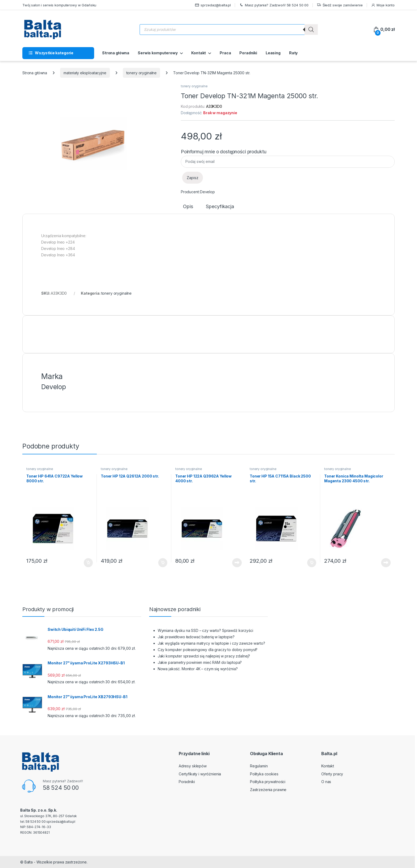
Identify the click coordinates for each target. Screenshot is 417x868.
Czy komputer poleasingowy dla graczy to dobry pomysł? (208, 650)
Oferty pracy (332, 774)
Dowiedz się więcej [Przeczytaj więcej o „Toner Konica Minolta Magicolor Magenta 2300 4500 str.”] (386, 563)
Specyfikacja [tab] (220, 207)
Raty (293, 53)
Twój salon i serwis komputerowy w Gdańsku (59, 5)
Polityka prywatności (268, 782)
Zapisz (193, 178)
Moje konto (383, 5)
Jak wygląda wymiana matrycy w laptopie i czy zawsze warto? (211, 643)
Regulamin (259, 766)
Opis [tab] (188, 207)
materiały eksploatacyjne (85, 73)
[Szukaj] (311, 30)
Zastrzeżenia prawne (268, 790)
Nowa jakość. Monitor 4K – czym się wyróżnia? (198, 669)
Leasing (273, 53)
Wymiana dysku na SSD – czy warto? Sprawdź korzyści (205, 630)
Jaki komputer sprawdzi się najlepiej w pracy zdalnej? (204, 656)
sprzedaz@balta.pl (213, 5)
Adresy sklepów (193, 766)
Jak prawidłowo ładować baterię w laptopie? (196, 637)
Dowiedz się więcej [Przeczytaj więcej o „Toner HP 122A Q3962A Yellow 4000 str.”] (237, 563)
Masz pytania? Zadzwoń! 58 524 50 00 (274, 5)
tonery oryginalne (142, 73)
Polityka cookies (264, 774)
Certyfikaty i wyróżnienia (200, 774)
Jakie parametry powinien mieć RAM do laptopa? (200, 662)
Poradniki (248, 53)
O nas (326, 782)
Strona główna (116, 53)
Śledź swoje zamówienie (340, 5)
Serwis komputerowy (158, 53)
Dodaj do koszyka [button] (88, 563)
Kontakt (199, 53)
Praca (225, 53)
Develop (207, 192)
